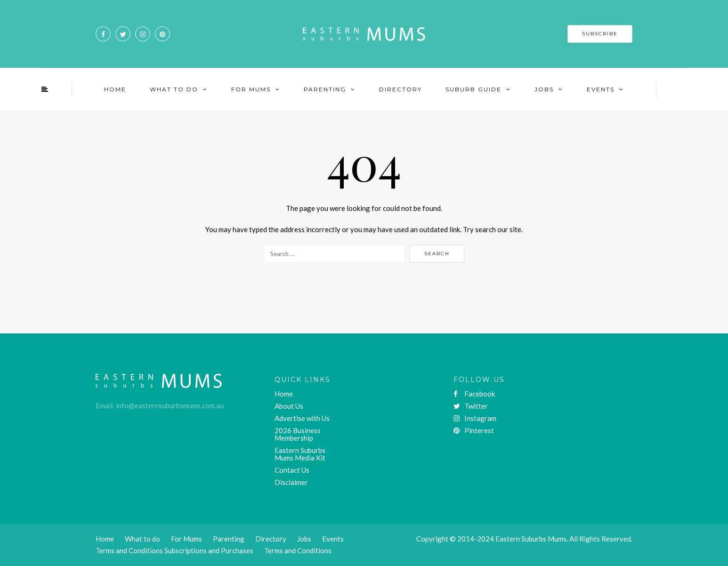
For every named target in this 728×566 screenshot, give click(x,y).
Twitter (471, 406)
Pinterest (474, 430)
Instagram (475, 418)
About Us (289, 406)
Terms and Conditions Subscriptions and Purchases (174, 550)
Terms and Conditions (298, 550)
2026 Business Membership (298, 434)
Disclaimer (291, 482)
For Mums (251, 89)
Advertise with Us (302, 418)
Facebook (474, 394)
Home (115, 89)
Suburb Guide (473, 89)
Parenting (325, 89)
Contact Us (292, 470)
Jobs (544, 89)
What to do (142, 539)
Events (601, 89)
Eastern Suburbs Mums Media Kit (300, 454)
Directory (400, 89)
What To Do (174, 89)
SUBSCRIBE (600, 34)
